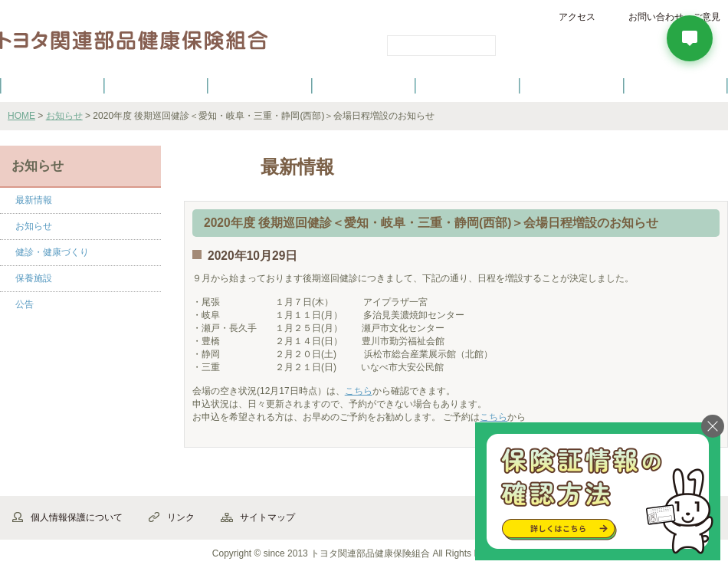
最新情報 (34, 200)
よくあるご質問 (676, 85)
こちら (359, 391)
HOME (21, 116)
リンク (181, 517)
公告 (25, 304)
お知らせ (64, 116)
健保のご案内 (52, 85)
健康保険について (156, 85)
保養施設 (572, 85)
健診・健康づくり (364, 85)
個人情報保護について (77, 517)
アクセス (577, 17)
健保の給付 (260, 85)
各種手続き (468, 85)
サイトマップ (267, 517)
